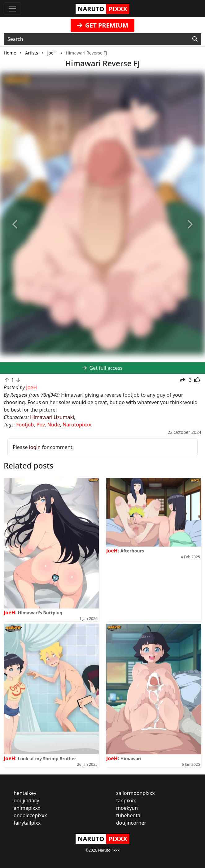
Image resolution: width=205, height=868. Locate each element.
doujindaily (26, 800)
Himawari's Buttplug (40, 613)
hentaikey (25, 793)
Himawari (131, 759)
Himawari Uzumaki (52, 417)
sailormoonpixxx (135, 793)
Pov (41, 425)
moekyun (127, 808)
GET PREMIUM (103, 25)
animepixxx (27, 808)
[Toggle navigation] (12, 9)
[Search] (195, 39)
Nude (54, 425)
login (35, 447)
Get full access (102, 368)
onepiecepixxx (30, 815)
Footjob (25, 425)
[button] (15, 225)
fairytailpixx (27, 823)
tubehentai (129, 815)
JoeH (9, 613)
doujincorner (131, 823)
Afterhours (132, 551)
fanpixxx (126, 800)
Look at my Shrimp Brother (47, 759)
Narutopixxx (77, 425)
